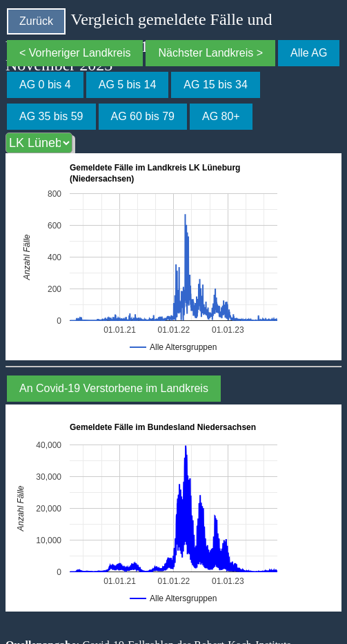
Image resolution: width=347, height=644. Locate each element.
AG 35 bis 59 (51, 116)
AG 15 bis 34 (216, 85)
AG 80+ (221, 116)
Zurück (36, 21)
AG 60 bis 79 (143, 116)
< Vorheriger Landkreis (75, 53)
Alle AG (309, 53)
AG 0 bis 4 (45, 85)
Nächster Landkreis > (210, 53)
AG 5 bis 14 (128, 85)
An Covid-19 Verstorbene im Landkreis (114, 388)
